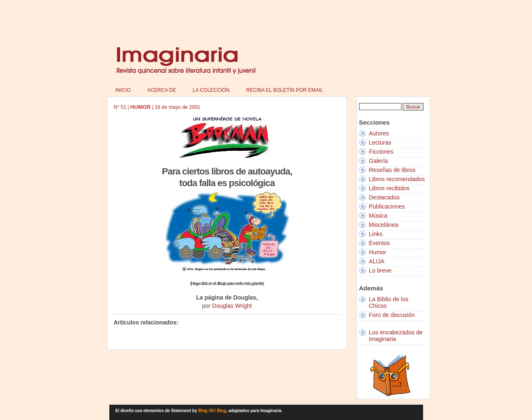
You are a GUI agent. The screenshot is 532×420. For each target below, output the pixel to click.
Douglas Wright (232, 306)
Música (378, 216)
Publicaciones (387, 206)
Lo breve (380, 270)
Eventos (380, 243)
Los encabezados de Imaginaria (396, 336)
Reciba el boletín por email (284, 90)
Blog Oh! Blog (212, 411)
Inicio (123, 90)
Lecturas (380, 142)
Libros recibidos (389, 188)
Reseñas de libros (392, 170)
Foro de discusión (392, 315)
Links (376, 234)
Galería (379, 161)
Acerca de (161, 90)
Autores (379, 133)
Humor (378, 252)
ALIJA (377, 261)
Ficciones (381, 152)
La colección (211, 90)
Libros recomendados (397, 179)
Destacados (384, 197)
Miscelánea (384, 225)
